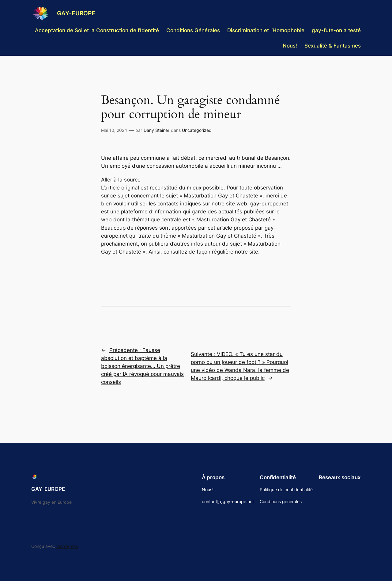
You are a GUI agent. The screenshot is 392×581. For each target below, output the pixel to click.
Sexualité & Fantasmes (333, 46)
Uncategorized (197, 130)
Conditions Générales (193, 30)
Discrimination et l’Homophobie (266, 30)
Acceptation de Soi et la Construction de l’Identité (97, 30)
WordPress (67, 546)
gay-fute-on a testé (336, 30)
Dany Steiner (156, 130)
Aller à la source (121, 180)
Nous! (290, 46)
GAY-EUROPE (76, 13)
